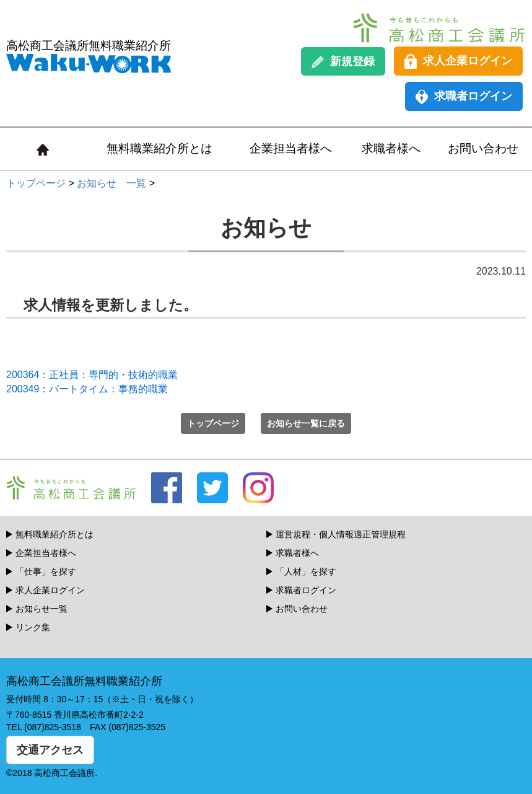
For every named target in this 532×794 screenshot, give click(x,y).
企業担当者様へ (291, 148)
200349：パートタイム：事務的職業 (87, 389)
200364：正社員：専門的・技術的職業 (92, 375)
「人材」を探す (306, 571)
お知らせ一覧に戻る (306, 423)
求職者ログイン (464, 97)
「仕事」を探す (46, 571)
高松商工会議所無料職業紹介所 (89, 56)
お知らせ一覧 (41, 609)
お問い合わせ (483, 148)
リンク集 (33, 627)
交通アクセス (50, 750)
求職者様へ (391, 148)
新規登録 (343, 62)
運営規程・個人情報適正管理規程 (341, 534)
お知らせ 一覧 (111, 183)
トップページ (36, 183)
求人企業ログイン (458, 61)
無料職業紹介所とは (159, 148)
